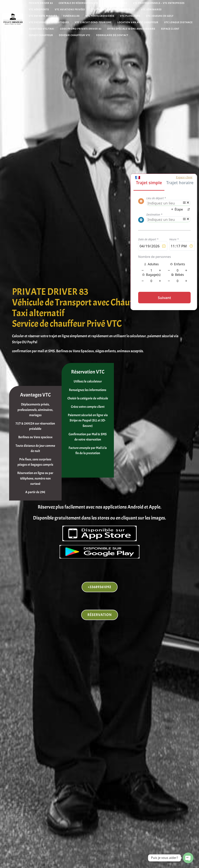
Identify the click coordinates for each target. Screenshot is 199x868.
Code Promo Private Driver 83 (81, 29)
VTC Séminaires (151, 10)
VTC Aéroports (39, 10)
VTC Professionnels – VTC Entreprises (159, 3)
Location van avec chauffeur (138, 23)
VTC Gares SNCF (101, 10)
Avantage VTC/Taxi (41, 29)
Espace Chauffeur (41, 35)
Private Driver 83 (41, 3)
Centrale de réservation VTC (79, 3)
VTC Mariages (126, 10)
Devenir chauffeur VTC (75, 35)
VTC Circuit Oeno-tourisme (93, 23)
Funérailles (71, 16)
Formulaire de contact (112, 35)
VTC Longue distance (178, 23)
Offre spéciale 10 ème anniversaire (131, 29)
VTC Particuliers (116, 3)
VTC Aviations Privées (70, 10)
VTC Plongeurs (130, 16)
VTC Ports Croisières (100, 16)
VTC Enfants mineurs (43, 16)
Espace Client (170, 29)
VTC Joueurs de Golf (160, 16)
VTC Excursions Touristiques (49, 23)
